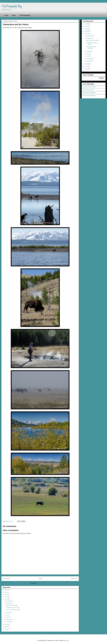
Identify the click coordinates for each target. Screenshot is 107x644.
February (9, 619)
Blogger (67, 640)
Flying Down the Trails (89, 87)
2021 (6, 590)
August (8, 613)
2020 (6, 592)
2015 (6, 627)
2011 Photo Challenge (89, 96)
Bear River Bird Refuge (12, 605)
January (8, 622)
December (9, 601)
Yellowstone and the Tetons (13, 608)
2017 (6, 599)
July (7, 615)
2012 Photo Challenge (89, 93)
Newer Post (6, 579)
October (8, 603)
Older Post (74, 579)
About (14, 15)
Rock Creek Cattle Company (13, 610)
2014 (6, 629)
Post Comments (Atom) (44, 583)
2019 (6, 595)
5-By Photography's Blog (11, 6)
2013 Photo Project (88, 90)
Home (6, 15)
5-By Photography (25, 15)
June (7, 617)
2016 (6, 624)
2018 (6, 597)
